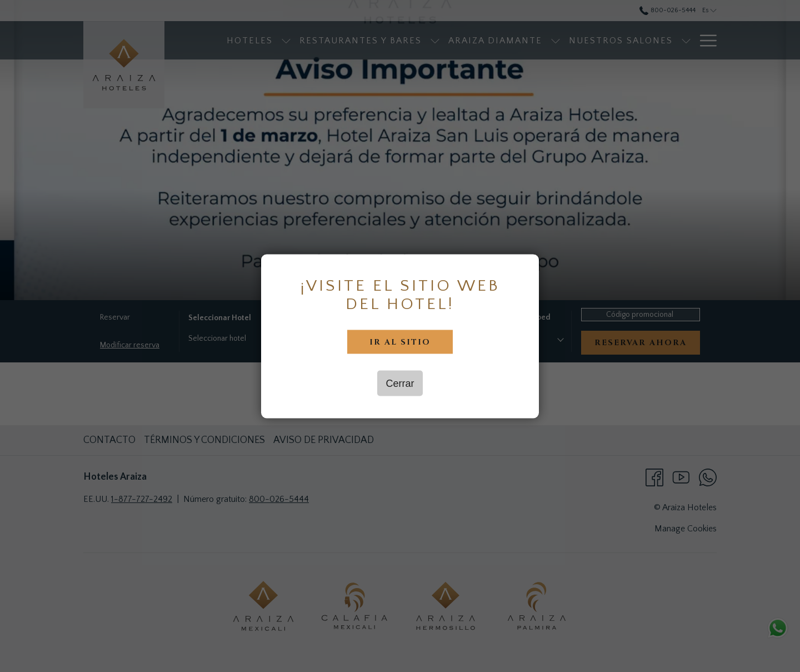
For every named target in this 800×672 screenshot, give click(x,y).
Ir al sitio (400, 342)
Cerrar (400, 383)
